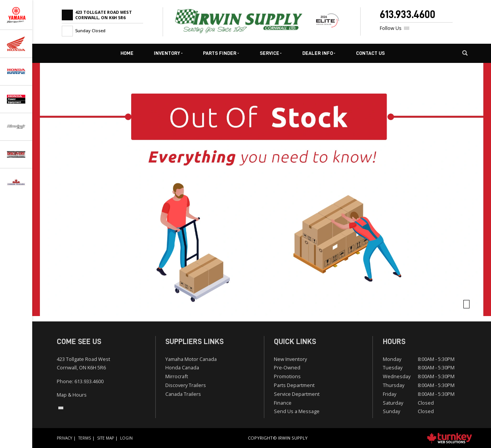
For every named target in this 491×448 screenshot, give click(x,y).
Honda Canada (182, 367)
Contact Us (370, 53)
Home (127, 53)
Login (126, 438)
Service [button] (271, 53)
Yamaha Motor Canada (191, 359)
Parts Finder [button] (221, 53)
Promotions (287, 376)
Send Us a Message (297, 411)
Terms (85, 438)
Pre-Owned (287, 367)
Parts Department (294, 385)
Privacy (64, 438)
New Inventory (290, 359)
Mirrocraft (177, 376)
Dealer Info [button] (319, 53)
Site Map (105, 438)
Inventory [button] (168, 53)
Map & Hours (72, 395)
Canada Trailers (183, 394)
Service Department (297, 394)
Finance (283, 403)
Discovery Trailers (186, 385)
